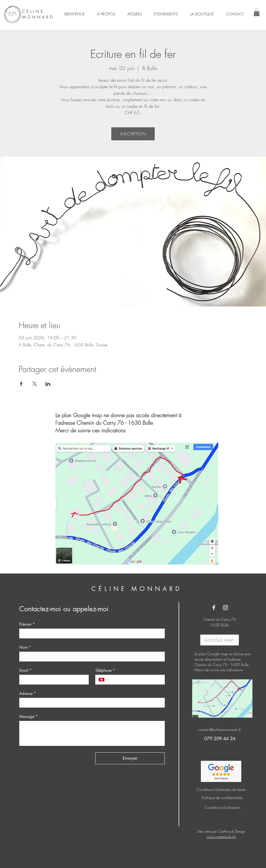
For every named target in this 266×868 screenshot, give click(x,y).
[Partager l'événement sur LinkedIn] (48, 384)
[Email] (52, 680)
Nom (25, 647)
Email (25, 670)
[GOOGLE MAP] (220, 640)
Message (28, 716)
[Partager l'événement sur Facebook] (21, 384)
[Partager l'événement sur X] (35, 384)
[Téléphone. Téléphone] (135, 680)
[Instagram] (225, 608)
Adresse (28, 693)
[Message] (92, 733)
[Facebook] (214, 608)
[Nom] (90, 657)
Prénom (27, 624)
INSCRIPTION (133, 134)
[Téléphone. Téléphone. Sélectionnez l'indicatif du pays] (104, 680)
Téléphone (105, 670)
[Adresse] (90, 703)
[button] (257, 12)
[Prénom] (90, 633)
